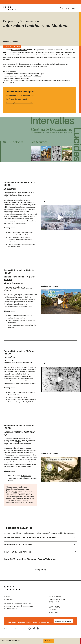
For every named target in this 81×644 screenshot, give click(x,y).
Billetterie (49, 641)
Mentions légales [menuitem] (28, 606)
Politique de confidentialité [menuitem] (12, 606)
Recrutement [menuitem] (9, 600)
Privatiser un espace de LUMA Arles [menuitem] (18, 603)
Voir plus (41, 570)
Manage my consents (11, 608)
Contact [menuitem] (7, 596)
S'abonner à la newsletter (63, 621)
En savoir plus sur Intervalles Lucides (20, 103)
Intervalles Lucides (19, 50)
